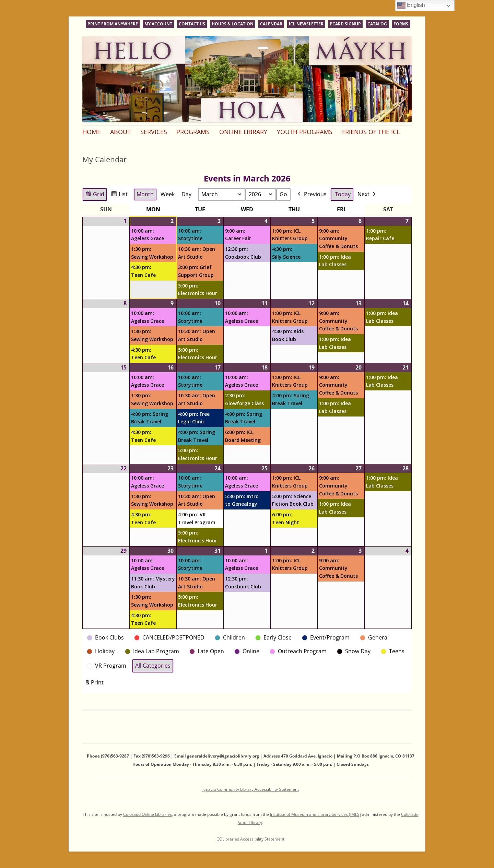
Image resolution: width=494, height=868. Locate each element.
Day (186, 194)
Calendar (271, 24)
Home (91, 132)
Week (168, 194)
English (411, 5)
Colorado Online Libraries (148, 814)
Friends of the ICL (371, 132)
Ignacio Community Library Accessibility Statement (251, 789)
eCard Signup (345, 24)
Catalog (377, 24)
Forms (401, 24)
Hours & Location (233, 24)
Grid (95, 195)
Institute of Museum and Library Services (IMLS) (315, 814)
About (120, 132)
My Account (158, 24)
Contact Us (192, 24)
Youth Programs (305, 132)
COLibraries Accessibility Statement (250, 839)
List (119, 195)
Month (145, 194)
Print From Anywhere (113, 24)
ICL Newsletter (306, 24)
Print (94, 684)
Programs (193, 132)
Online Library (243, 132)
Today (343, 194)
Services (154, 132)
